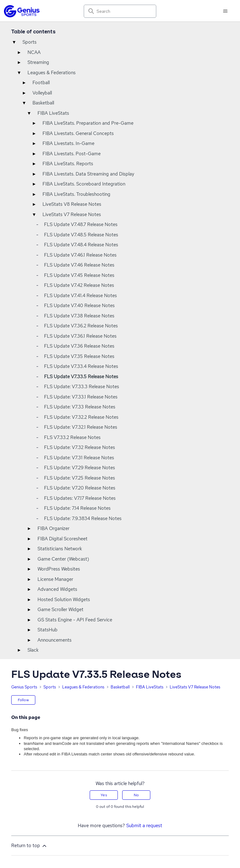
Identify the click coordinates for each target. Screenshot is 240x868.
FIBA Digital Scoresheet (62, 539)
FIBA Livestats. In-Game (68, 143)
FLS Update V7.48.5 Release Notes (81, 235)
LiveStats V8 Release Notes (72, 204)
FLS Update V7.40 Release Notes (79, 306)
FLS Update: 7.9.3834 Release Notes (83, 518)
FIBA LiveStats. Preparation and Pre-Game (88, 123)
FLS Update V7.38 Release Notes (79, 316)
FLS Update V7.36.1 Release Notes (80, 336)
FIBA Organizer (53, 528)
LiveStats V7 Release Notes (72, 215)
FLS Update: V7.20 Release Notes (80, 488)
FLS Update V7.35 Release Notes (79, 356)
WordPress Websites (59, 569)
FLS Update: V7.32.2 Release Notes (81, 417)
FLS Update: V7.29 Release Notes (80, 468)
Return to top (29, 846)
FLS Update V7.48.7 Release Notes (81, 224)
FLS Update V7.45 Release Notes (79, 275)
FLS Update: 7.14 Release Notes (77, 508)
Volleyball (42, 93)
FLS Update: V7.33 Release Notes (80, 407)
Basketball (43, 103)
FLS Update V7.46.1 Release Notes (80, 255)
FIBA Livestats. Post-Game (72, 154)
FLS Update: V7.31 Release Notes (79, 458)
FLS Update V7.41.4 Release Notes (80, 296)
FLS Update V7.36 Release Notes (79, 346)
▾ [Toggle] (14, 42)
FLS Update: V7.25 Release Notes (80, 478)
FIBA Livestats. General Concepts (78, 133)
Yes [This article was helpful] (104, 795)
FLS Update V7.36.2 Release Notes (81, 326)
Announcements (55, 640)
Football (41, 83)
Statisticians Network (60, 549)
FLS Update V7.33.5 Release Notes (81, 377)
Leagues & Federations (52, 73)
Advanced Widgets (57, 589)
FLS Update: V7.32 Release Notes (80, 447)
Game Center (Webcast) (63, 559)
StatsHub (47, 630)
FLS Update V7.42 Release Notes (79, 285)
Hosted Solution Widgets (64, 600)
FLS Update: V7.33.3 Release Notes (82, 387)
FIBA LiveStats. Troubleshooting (76, 194)
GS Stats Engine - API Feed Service (75, 620)
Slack (33, 650)
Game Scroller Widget (60, 610)
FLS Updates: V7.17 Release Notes (80, 498)
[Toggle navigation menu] (225, 11)
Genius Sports (24, 687)
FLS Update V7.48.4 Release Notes (81, 245)
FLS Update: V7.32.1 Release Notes (81, 427)
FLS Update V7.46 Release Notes (79, 265)
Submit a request (144, 826)
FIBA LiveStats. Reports (68, 164)
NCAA (34, 52)
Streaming (38, 62)
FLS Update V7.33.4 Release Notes (81, 366)
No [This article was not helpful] (136, 795)
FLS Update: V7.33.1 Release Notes (81, 397)
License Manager (55, 579)
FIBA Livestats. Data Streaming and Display (88, 174)
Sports (30, 42)
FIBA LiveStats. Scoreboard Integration (84, 184)
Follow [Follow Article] (23, 700)
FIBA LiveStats (53, 113)
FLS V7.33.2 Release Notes (72, 437)
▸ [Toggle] (19, 52)
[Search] (120, 11)
